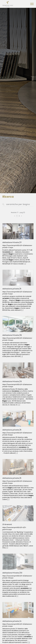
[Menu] (32, 4)
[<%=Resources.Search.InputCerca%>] (18, 204)
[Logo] (8, 4)
